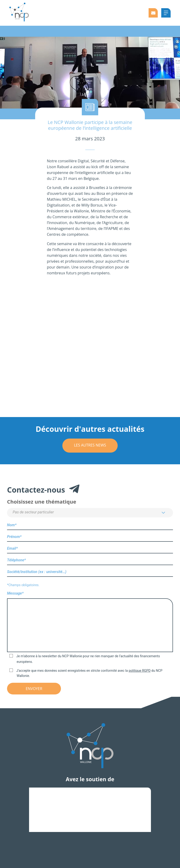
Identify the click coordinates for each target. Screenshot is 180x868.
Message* (90, 622)
